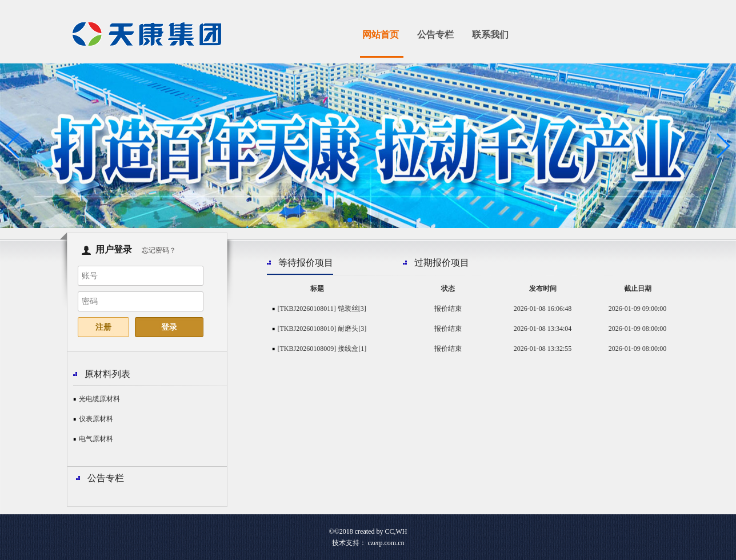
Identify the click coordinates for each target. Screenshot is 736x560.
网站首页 (381, 35)
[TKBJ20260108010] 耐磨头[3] (322, 329)
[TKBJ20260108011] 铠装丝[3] (322, 309)
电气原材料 (96, 439)
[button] (350, 220)
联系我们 (490, 35)
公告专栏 (435, 35)
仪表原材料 (96, 419)
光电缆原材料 (99, 399)
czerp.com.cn (386, 543)
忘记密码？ (159, 250)
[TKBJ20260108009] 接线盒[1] (322, 349)
